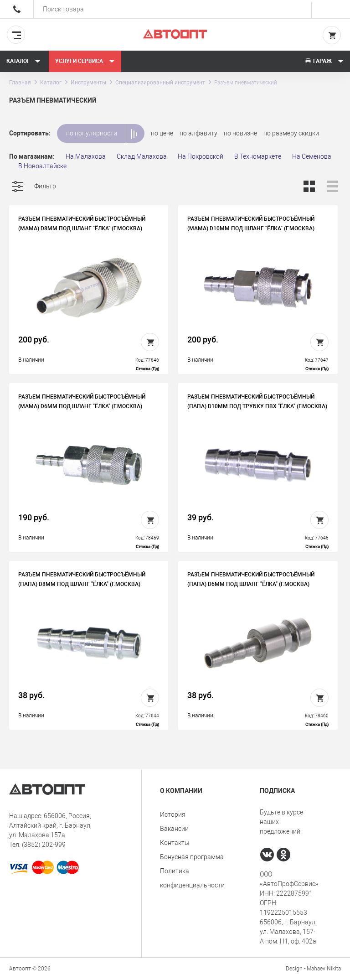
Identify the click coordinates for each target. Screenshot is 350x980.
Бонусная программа (192, 857)
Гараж (324, 61)
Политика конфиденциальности (192, 878)
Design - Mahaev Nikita (313, 969)
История (173, 814)
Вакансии (174, 829)
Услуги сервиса (85, 61)
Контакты (175, 843)
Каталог (23, 61)
